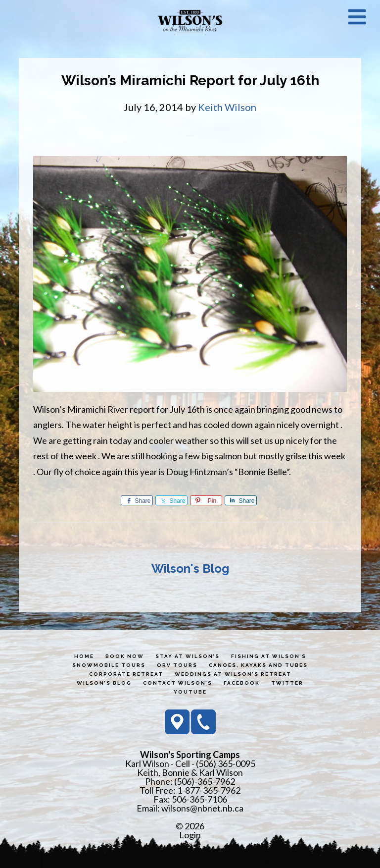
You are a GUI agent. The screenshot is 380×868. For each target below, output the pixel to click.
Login (190, 835)
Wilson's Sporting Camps (190, 21)
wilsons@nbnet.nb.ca (202, 808)
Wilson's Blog (190, 569)
